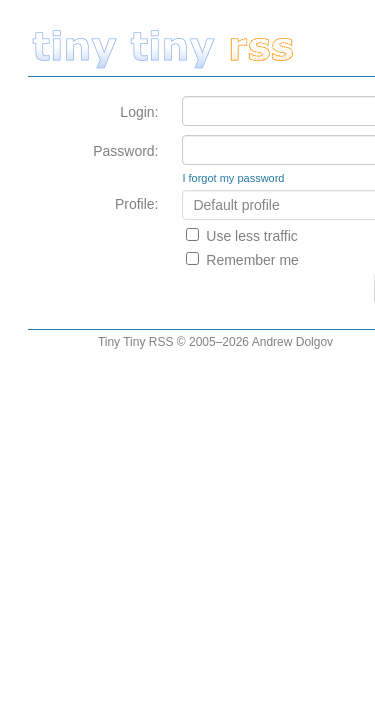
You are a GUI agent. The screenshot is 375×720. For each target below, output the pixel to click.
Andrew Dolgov (292, 342)
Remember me (252, 260)
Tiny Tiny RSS (136, 342)
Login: (139, 112)
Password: (125, 151)
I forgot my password (233, 178)
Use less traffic (252, 236)
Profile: (137, 204)
